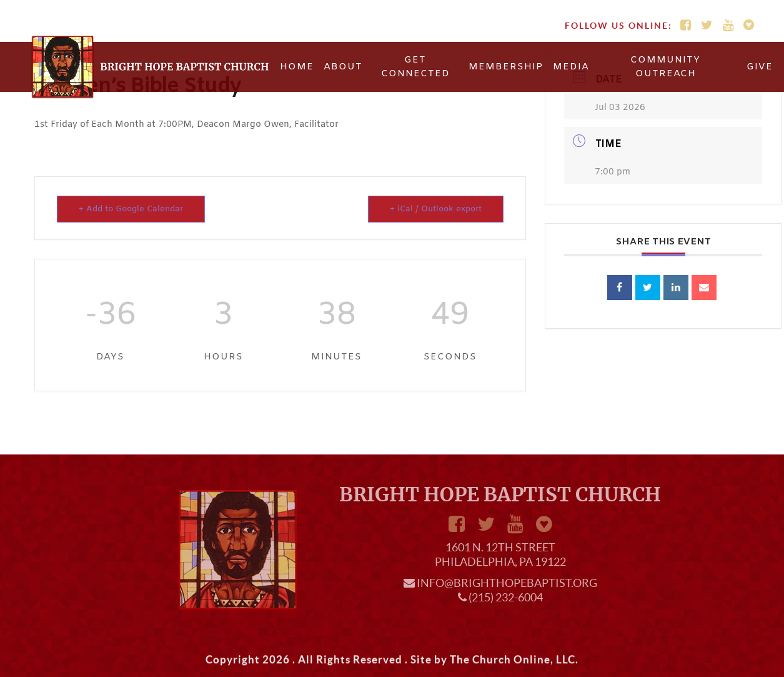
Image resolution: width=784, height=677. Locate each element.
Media (571, 67)
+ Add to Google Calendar (131, 209)
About (343, 67)
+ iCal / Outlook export (436, 209)
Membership (506, 67)
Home (297, 67)
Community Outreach (665, 67)
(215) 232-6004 (506, 597)
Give (760, 67)
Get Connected (415, 67)
